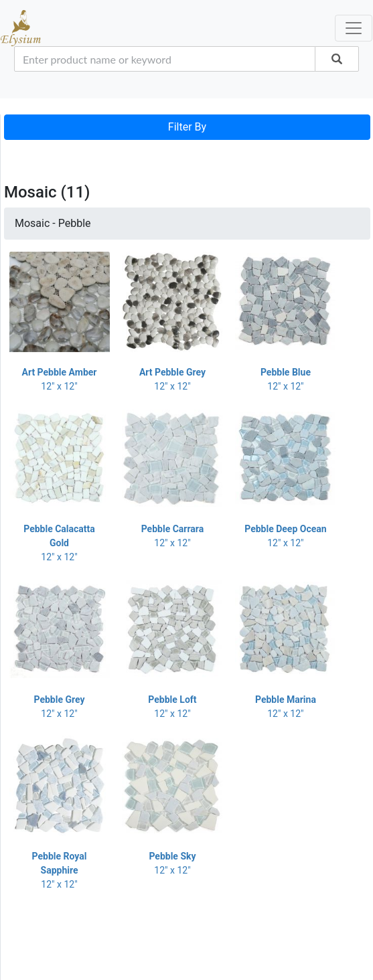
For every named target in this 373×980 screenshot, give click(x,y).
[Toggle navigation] (23, 153)
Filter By (187, 127)
